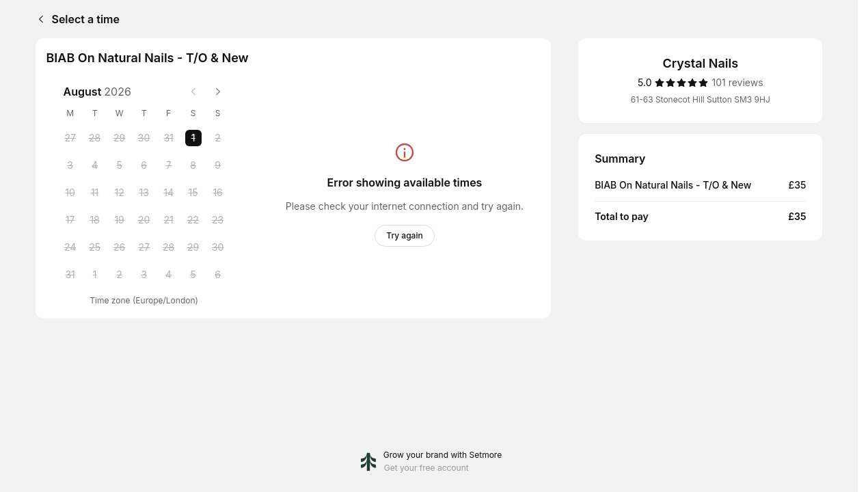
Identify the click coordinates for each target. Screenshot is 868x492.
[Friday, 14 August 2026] (169, 193)
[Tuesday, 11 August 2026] (95, 193)
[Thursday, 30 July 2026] (144, 138)
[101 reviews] (737, 83)
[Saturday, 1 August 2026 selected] (193, 138)
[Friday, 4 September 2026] (169, 275)
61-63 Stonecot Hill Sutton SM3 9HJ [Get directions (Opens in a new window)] (701, 99)
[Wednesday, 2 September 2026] (120, 275)
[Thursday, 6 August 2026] (144, 165)
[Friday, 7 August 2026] (169, 165)
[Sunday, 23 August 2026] (218, 220)
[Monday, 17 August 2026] (70, 220)
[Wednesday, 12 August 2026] (120, 193)
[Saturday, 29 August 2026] (193, 247)
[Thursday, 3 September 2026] (144, 275)
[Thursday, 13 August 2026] (144, 193)
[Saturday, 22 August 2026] (193, 220)
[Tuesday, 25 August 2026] (95, 247)
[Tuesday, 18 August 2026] (95, 220)
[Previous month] (193, 92)
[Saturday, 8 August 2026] (193, 165)
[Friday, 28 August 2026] (169, 247)
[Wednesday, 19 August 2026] (120, 220)
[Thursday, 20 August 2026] (144, 220)
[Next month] (218, 92)
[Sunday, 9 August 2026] (218, 165)
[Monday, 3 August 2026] (70, 165)
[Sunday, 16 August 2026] (218, 193)
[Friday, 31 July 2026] (169, 138)
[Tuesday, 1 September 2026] (95, 275)
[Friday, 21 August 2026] (169, 220)
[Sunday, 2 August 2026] (218, 138)
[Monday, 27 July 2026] (70, 138)
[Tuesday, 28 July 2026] (95, 138)
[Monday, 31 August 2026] (70, 275)
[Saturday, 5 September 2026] (193, 275)
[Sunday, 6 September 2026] (218, 275)
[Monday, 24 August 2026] (70, 247)
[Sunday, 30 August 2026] (218, 247)
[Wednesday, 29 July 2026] (120, 138)
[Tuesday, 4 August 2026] (95, 165)
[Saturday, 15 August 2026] (193, 193)
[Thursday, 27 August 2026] (144, 247)
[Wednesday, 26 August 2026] (120, 247)
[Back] (38, 19)
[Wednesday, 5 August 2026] (120, 165)
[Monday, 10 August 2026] (70, 193)
